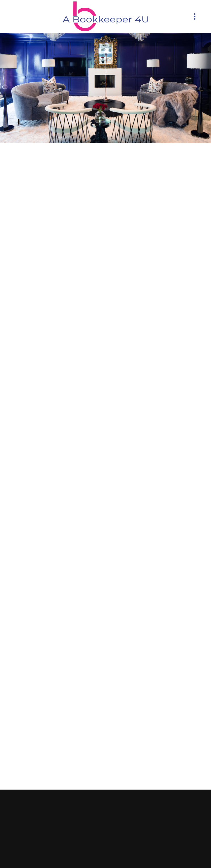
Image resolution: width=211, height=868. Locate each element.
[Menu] (195, 16)
